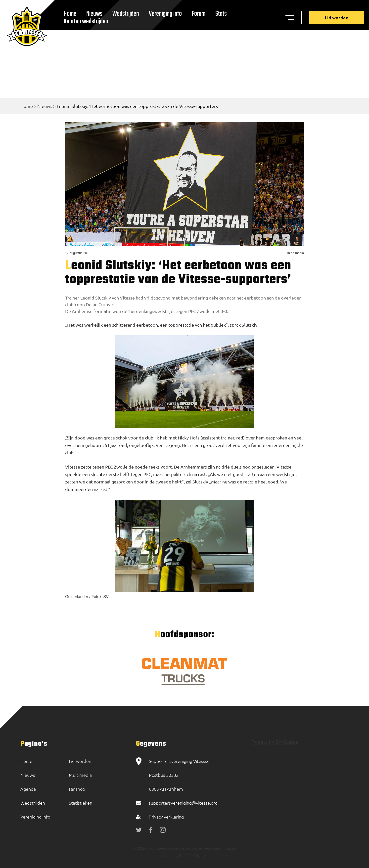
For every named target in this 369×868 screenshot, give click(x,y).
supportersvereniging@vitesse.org (183, 803)
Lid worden (337, 18)
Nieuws (45, 106)
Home (27, 106)
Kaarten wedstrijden (86, 22)
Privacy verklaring (166, 817)
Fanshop (77, 789)
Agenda (28, 789)
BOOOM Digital (192, 855)
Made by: (171, 855)
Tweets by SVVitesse (275, 742)
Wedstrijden (126, 14)
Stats (221, 14)
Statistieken (81, 803)
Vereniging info (165, 14)
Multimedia (80, 775)
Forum (199, 14)
